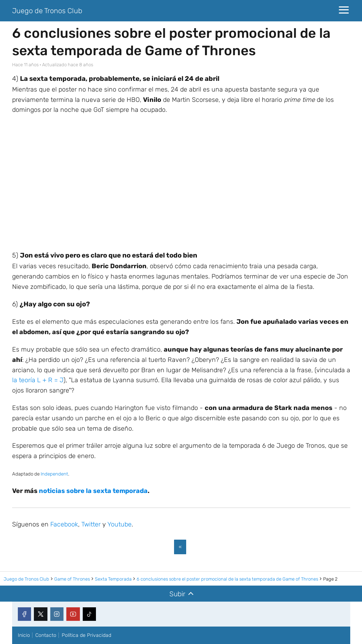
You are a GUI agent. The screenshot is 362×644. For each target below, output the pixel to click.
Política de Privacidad (86, 635)
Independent (54, 474)
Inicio (24, 635)
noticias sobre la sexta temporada (93, 491)
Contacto (46, 635)
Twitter (91, 524)
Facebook (64, 524)
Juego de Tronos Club (47, 11)
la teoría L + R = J (38, 380)
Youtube (119, 524)
